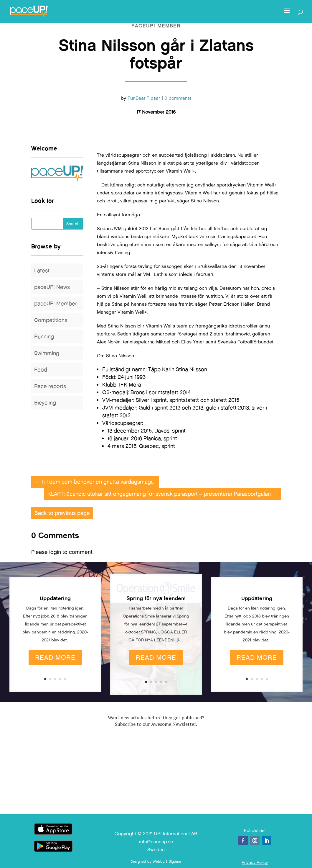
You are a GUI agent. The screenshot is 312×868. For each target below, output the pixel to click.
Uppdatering (55, 598)
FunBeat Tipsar (144, 98)
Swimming (47, 353)
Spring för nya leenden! (156, 598)
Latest (42, 270)
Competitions (51, 320)
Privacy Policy (255, 862)
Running (44, 336)
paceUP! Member (156, 26)
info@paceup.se (156, 842)
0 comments (178, 98)
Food (41, 370)
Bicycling (45, 403)
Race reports (50, 386)
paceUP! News (52, 287)
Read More (55, 657)
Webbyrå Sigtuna (167, 862)
